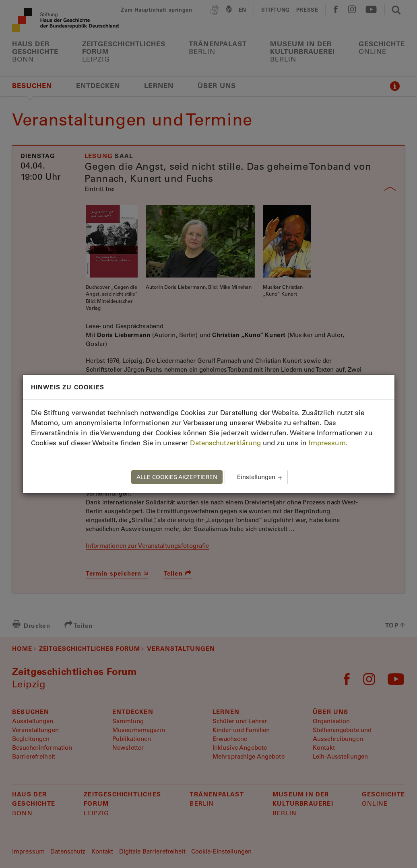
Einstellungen (256, 477)
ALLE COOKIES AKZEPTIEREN (177, 477)
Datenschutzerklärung (225, 443)
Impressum (327, 443)
